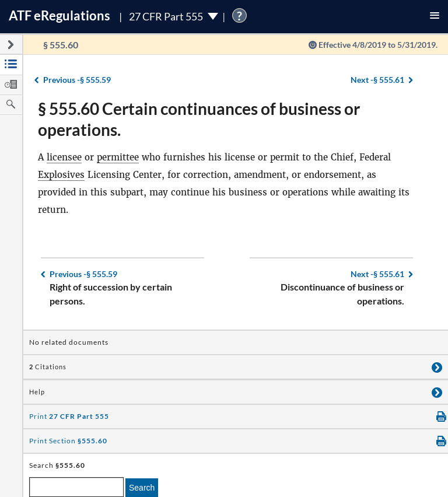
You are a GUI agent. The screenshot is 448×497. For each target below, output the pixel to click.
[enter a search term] (76, 487)
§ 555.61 (377, 80)
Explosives (61, 175)
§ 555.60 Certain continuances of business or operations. (199, 119)
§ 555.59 (77, 80)
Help (37, 392)
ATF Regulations (60, 15)
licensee (64, 157)
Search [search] (142, 488)
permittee (118, 157)
